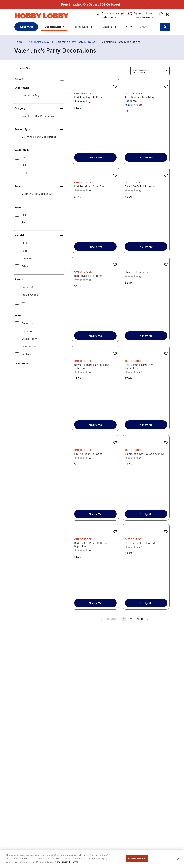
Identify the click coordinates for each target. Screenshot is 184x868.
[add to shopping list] (115, 86)
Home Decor (82, 27)
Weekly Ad (26, 27)
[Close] (178, 859)
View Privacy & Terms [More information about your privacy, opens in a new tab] (66, 862)
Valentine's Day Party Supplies (76, 42)
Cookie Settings (137, 859)
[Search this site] (165, 27)
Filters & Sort (23, 68)
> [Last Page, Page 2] (147, 636)
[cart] (167, 14)
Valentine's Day (39, 42)
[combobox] (149, 27)
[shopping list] (161, 14)
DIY (127, 27)
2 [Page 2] (131, 636)
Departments (53, 27)
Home (19, 42)
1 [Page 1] (124, 636)
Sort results (138, 69)
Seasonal (108, 27)
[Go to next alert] (148, 4)
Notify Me (96, 162)
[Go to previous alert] (33, 4)
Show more (21, 364)
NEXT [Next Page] (140, 636)
